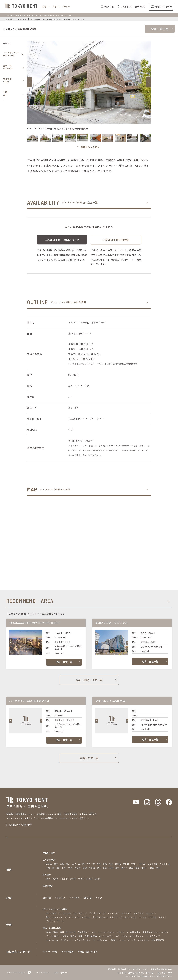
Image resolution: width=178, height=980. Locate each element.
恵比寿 (126, 864)
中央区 (81, 879)
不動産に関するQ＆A (87, 952)
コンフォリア (113, 913)
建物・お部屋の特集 (52, 928)
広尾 (62, 864)
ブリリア (162, 917)
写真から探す (49, 853)
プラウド (152, 917)
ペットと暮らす (53, 936)
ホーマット (151, 913)
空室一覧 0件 (160, 29)
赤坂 (74, 864)
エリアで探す (23, 19)
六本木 (49, 864)
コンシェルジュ (106, 936)
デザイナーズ (122, 932)
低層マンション (118, 940)
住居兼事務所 (158, 940)
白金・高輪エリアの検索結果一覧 (42, 19)
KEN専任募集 (52, 932)
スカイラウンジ (136, 936)
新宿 (85, 868)
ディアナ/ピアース (55, 921)
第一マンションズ (54, 917)
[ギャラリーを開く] (89, 147)
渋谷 (111, 864)
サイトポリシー (43, 972)
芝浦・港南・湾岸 (111, 868)
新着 (87, 936)
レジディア (127, 913)
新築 (81, 936)
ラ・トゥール (64, 913)
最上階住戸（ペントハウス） (156, 932)
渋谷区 (55, 879)
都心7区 (88, 898)
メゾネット (65, 940)
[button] (30, 82)
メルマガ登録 (67, 952)
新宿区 (73, 879)
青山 (68, 864)
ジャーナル (75, 898)
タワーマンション (106, 932)
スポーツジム (121, 936)
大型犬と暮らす (69, 936)
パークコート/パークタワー (105, 917)
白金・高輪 (102, 864)
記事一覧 (47, 898)
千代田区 (64, 879)
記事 (55, 7)
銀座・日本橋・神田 (151, 868)
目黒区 (89, 879)
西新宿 (92, 868)
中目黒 (142, 864)
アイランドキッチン (82, 940)
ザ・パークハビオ (97, 913)
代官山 (134, 864)
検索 (44, 7)
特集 (65, 7)
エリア (99, 898)
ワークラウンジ (153, 936)
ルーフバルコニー (101, 940)
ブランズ (142, 917)
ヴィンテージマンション (139, 940)
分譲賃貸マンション (87, 932)
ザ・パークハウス (128, 917)
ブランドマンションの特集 (55, 909)
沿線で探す (48, 886)
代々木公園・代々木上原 (158, 864)
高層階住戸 (135, 932)
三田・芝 (90, 864)
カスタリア (139, 913)
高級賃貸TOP (11, 19)
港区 (48, 879)
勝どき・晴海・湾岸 (130, 868)
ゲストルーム (52, 940)
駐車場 (94, 936)
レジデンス (60, 898)
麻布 (56, 864)
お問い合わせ (61, 972)
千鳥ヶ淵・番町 (53, 868)
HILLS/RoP (51, 913)
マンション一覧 (50, 952)
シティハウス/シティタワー (77, 917)
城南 (99, 868)
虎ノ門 (81, 864)
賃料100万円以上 (68, 932)
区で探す (47, 875)
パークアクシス (80, 913)
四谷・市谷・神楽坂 (71, 868)
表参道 (118, 864)
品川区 (98, 879)
